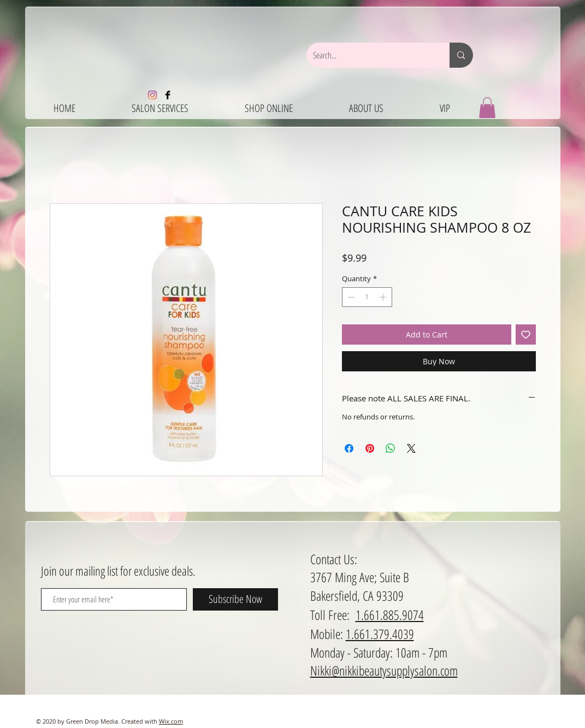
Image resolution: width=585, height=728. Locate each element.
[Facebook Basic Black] (168, 95)
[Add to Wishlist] (526, 335)
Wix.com (171, 721)
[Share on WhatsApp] (391, 448)
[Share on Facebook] (349, 448)
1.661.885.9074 (390, 615)
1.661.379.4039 (380, 634)
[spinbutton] (367, 297)
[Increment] (384, 297)
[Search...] (370, 55)
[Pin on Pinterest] (370, 448)
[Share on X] (411, 448)
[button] (487, 108)
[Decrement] (350, 297)
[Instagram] (152, 95)
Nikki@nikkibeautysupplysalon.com (384, 670)
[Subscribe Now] (235, 599)
